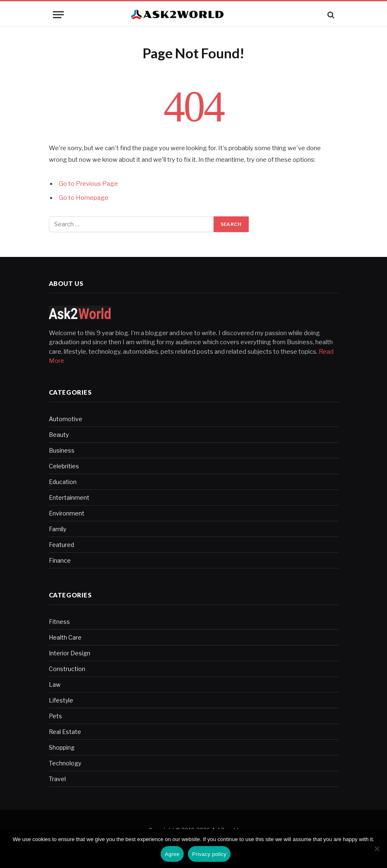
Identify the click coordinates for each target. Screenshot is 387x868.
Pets (55, 716)
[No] (377, 849)
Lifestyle (61, 700)
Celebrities (64, 466)
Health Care (65, 637)
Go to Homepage (84, 198)
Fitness (59, 622)
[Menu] (58, 15)
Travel (57, 779)
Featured (61, 545)
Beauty (59, 435)
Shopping (62, 747)
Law (55, 685)
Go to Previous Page (88, 184)
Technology (65, 763)
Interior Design (70, 653)
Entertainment (69, 498)
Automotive (66, 419)
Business (62, 450)
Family (58, 529)
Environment (67, 513)
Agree (172, 854)
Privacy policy (209, 854)
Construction (67, 669)
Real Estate (65, 732)
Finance (60, 560)
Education (63, 482)
